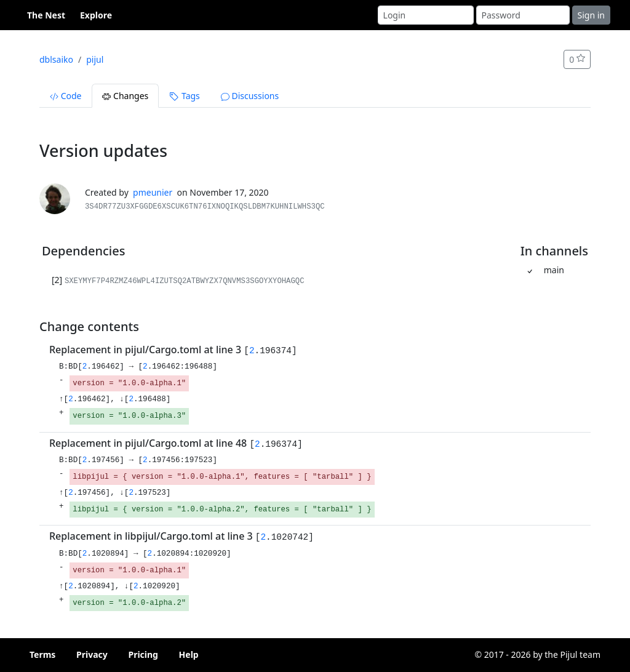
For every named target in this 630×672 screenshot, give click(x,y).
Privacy (92, 654)
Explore (96, 15)
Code (66, 96)
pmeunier (153, 192)
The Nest (46, 15)
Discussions (250, 96)
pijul (95, 59)
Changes (125, 96)
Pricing (143, 654)
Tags (184, 96)
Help (189, 654)
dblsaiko (56, 59)
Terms (42, 654)
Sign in (591, 15)
